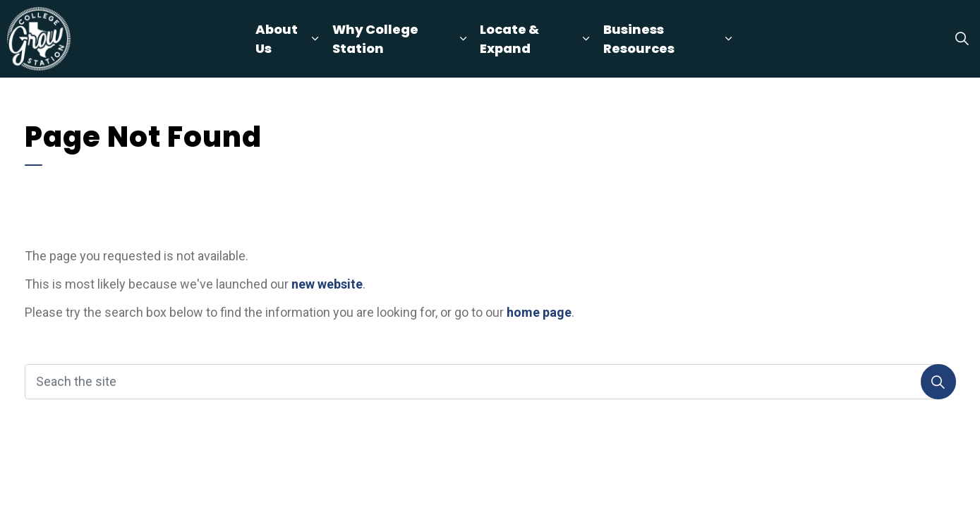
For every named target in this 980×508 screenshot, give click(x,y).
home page (539, 312)
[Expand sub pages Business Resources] (729, 39)
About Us (277, 39)
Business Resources (639, 39)
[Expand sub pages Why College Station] (463, 39)
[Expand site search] (962, 39)
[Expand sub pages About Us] (315, 39)
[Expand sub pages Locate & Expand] (586, 39)
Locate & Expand (509, 39)
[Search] (938, 382)
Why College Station (375, 39)
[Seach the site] (490, 382)
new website (327, 284)
